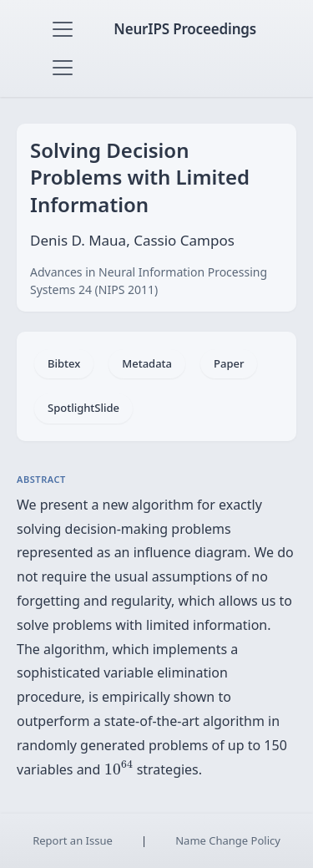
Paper (229, 363)
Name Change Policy (228, 840)
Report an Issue (73, 840)
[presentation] (119, 767)
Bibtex (64, 363)
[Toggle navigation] (63, 29)
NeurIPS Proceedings (185, 29)
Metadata (147, 363)
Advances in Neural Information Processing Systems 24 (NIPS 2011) (149, 281)
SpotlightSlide (83, 408)
